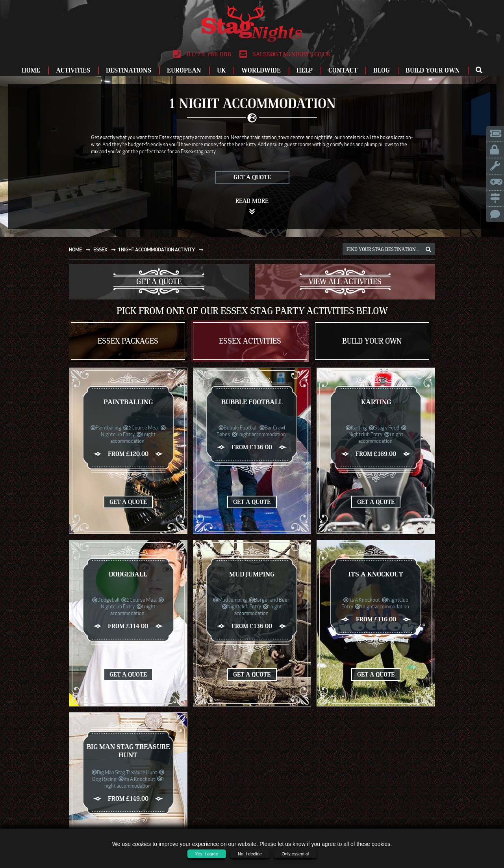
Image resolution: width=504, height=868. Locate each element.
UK (221, 70)
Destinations (129, 70)
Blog (382, 70)
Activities (73, 70)
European (184, 70)
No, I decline (250, 854)
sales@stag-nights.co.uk (285, 54)
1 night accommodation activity (162, 250)
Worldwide (261, 70)
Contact (343, 70)
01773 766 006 (202, 54)
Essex (106, 250)
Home (31, 70)
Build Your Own (433, 70)
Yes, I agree (207, 854)
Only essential (295, 854)
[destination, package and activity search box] (389, 249)
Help (305, 70)
